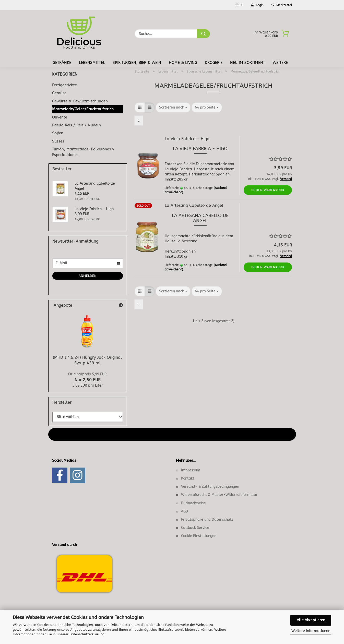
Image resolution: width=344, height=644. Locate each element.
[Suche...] (204, 34)
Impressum (191, 470)
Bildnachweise (193, 503)
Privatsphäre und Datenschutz (207, 520)
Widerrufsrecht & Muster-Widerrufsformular (219, 495)
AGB (185, 511)
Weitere (280, 63)
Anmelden (88, 276)
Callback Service (195, 528)
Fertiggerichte (64, 85)
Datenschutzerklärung (87, 634)
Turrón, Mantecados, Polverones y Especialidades (83, 152)
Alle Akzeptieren (311, 620)
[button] (140, 108)
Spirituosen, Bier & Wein (137, 63)
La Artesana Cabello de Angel (194, 205)
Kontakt (188, 478)
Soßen (58, 133)
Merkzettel (282, 5)
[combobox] (173, 108)
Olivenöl (60, 117)
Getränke (62, 63)
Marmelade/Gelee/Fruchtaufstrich (83, 109)
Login (257, 5)
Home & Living (183, 63)
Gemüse (59, 93)
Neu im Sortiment (248, 63)
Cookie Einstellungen (199, 536)
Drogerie (214, 63)
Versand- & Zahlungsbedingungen (210, 487)
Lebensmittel (92, 63)
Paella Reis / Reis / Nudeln (76, 125)
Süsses (58, 141)
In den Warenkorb (268, 190)
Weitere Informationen (311, 631)
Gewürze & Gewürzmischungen (80, 101)
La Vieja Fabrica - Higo (187, 139)
